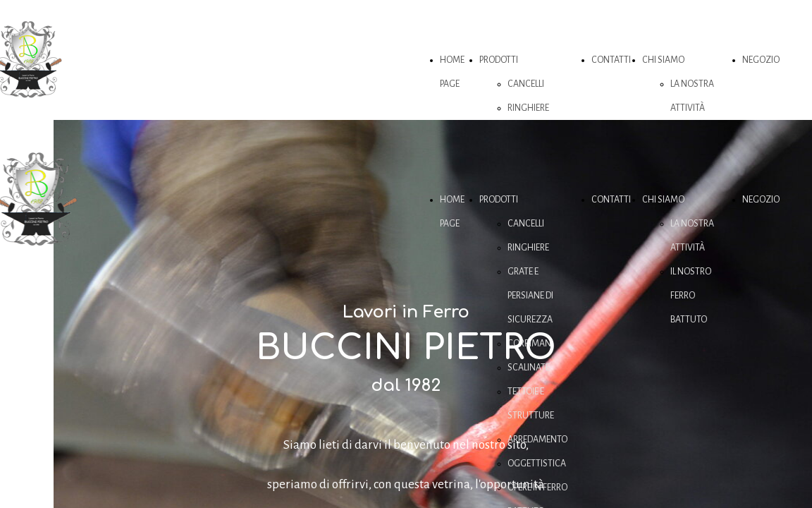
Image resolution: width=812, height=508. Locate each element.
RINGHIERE (528, 108)
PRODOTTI (499, 60)
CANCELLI (526, 84)
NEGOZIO (761, 60)
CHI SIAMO (663, 60)
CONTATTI (611, 60)
